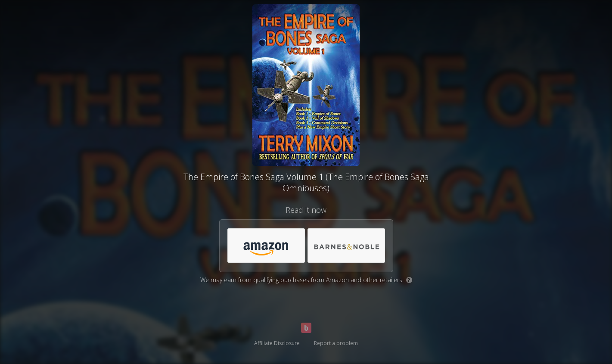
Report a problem (336, 343)
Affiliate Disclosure (277, 343)
